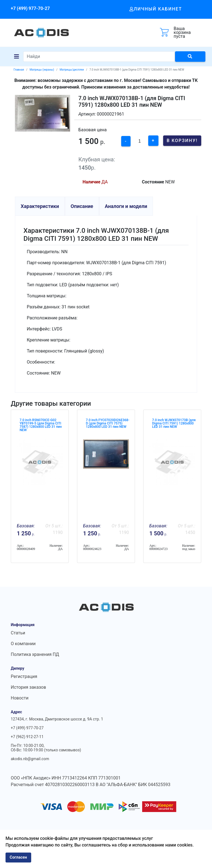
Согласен (18, 857)
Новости (20, 698)
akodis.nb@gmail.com (30, 759)
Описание (82, 206)
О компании (23, 644)
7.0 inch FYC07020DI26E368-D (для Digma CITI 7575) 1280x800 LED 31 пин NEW (108, 423)
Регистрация (24, 676)
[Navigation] (17, 57)
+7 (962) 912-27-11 (27, 737)
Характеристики (40, 206)
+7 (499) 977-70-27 (30, 8)
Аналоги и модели (126, 206)
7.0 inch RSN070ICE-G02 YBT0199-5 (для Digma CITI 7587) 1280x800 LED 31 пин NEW (41, 425)
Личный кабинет (156, 9)
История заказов (28, 687)
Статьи (18, 633)
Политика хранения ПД (35, 654)
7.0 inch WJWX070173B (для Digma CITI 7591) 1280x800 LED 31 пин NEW (174, 423)
